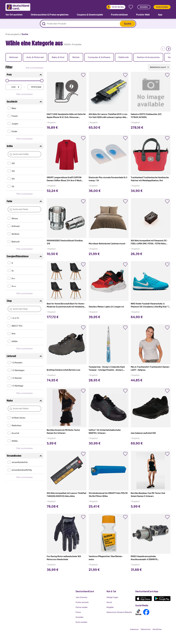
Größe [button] (25, 146)
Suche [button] (128, 24)
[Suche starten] (44, 24)
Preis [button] (25, 75)
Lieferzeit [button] (25, 356)
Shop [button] (25, 301)
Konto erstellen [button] (162, 7)
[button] (163, 49)
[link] (116, 7)
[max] (36, 87)
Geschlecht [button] (25, 102)
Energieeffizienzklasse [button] (25, 256)
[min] (13, 87)
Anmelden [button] (144, 7)
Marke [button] (25, 401)
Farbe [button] (25, 201)
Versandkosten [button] (25, 456)
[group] (14, 57)
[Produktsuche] (88, 24)
